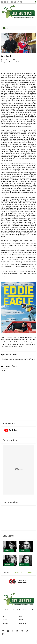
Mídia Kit (21, 620)
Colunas (5, 620)
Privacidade (22, 623)
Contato (5, 623)
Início (4, 616)
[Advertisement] (18, 22)
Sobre (20, 616)
